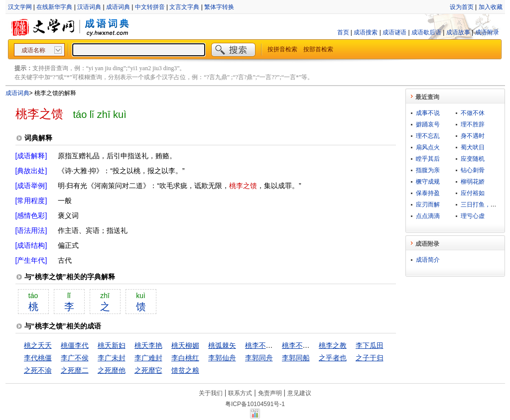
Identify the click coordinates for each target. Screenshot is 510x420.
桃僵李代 (75, 345)
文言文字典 (184, 7)
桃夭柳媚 (185, 345)
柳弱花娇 (473, 182)
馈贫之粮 (185, 370)
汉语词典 (89, 7)
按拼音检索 (282, 49)
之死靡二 (75, 370)
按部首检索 (318, 49)
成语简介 (428, 260)
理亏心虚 (473, 216)
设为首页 (462, 7)
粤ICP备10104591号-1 (255, 404)
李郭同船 (296, 358)
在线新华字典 (54, 7)
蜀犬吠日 (473, 147)
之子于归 (370, 358)
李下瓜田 (370, 345)
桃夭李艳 (148, 345)
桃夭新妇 (112, 345)
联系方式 (240, 393)
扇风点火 (428, 147)
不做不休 (473, 113)
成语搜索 (366, 32)
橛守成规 (428, 182)
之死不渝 (38, 370)
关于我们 (211, 393)
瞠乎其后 (428, 159)
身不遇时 (473, 136)
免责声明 (270, 393)
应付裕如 (473, 193)
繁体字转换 (219, 7)
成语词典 (118, 7)
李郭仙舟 (222, 358)
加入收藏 (491, 7)
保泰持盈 (428, 193)
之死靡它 (148, 370)
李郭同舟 (259, 358)
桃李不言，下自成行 (276, 345)
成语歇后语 (426, 32)
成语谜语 (394, 32)
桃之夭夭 (38, 345)
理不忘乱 (428, 136)
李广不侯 (75, 358)
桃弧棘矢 (222, 345)
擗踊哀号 (428, 124)
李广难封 (148, 358)
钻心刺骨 (473, 170)
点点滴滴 (428, 216)
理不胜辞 (473, 124)
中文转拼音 (150, 7)
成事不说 (428, 113)
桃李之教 (333, 345)
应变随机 (473, 159)
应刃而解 (428, 205)
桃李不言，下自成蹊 (313, 345)
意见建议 (299, 393)
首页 (343, 32)
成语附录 (487, 32)
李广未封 (112, 358)
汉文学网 (20, 7)
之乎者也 (333, 358)
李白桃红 (185, 358)
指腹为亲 (428, 170)
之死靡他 (112, 370)
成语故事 (458, 32)
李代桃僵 (38, 358)
